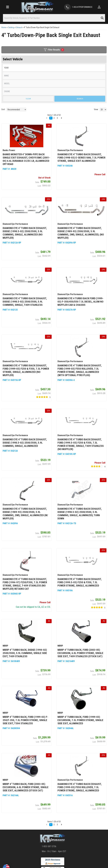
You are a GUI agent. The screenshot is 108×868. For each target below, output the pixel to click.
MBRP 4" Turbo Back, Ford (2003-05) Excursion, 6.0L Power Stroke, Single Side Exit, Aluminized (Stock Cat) (26, 787)
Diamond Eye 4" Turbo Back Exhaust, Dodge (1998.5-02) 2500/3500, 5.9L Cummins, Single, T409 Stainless (25, 302)
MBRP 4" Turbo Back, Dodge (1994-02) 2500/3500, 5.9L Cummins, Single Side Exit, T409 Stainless (25, 653)
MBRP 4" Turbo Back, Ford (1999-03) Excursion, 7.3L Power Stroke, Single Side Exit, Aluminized (80, 720)
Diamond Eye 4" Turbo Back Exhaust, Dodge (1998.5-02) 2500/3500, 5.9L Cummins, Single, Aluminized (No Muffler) (25, 233)
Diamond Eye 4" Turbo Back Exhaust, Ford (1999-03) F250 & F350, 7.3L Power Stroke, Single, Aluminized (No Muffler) (26, 370)
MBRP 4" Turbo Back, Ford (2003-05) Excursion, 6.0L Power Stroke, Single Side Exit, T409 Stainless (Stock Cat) (80, 653)
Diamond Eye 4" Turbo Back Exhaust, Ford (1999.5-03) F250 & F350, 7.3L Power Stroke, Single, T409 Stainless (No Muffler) (81, 444)
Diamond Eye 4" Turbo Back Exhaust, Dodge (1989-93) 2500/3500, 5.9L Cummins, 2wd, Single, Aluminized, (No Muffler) (81, 233)
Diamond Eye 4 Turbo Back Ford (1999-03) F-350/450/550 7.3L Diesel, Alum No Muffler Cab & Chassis (80, 302)
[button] (47, 825)
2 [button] (54, 825)
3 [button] (57, 825)
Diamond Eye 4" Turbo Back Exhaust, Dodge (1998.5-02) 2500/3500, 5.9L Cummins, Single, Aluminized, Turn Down (80, 514)
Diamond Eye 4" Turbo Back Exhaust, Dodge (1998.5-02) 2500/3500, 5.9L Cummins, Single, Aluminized (25, 443)
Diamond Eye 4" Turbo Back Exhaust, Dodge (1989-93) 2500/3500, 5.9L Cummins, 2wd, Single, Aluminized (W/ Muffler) (25, 514)
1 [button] (51, 825)
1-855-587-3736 (49, 846)
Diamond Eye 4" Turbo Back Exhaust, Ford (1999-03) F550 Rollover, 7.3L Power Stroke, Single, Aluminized (80, 787)
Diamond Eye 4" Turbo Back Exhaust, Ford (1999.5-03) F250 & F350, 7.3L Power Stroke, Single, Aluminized (80, 582)
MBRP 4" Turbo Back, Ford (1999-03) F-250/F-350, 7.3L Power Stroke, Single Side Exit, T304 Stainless (25, 720)
